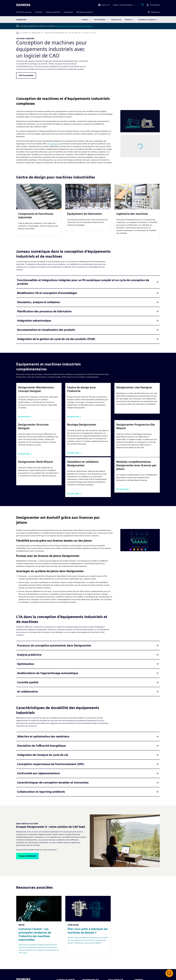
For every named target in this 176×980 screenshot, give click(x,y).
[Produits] (25, 33)
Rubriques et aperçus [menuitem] (85, 12)
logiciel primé (55, 144)
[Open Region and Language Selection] (106, 5)
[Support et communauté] (127, 5)
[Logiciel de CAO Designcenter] (55, 33)
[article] (39, 210)
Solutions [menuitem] (39, 12)
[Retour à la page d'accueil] (18, 33)
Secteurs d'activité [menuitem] (53, 12)
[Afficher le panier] (144, 5)
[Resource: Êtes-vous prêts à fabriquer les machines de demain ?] (88, 926)
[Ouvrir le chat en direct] (169, 973)
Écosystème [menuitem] (68, 12)
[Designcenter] (36, 33)
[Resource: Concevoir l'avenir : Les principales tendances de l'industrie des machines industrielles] (39, 926)
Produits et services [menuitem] (24, 12)
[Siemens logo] (23, 5)
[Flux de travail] (73, 33)
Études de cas (116, 20)
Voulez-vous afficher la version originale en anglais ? (74, 26)
